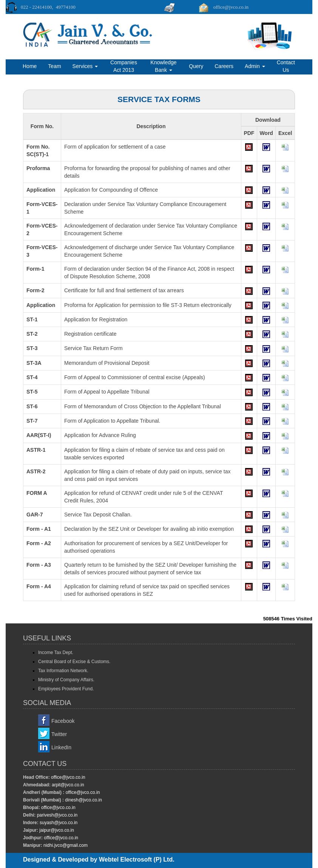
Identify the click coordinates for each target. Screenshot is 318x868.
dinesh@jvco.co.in (83, 800)
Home (30, 66)
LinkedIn (61, 747)
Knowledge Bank (163, 66)
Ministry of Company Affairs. (66, 680)
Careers (224, 66)
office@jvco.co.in (68, 777)
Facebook (63, 721)
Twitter (59, 734)
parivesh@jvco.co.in (57, 815)
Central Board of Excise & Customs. (74, 662)
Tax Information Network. (63, 671)
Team (54, 66)
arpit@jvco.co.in (67, 785)
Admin (255, 66)
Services (85, 66)
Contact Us (286, 66)
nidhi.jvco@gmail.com (65, 845)
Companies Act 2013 (124, 66)
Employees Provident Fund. (66, 689)
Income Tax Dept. (56, 653)
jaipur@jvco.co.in (56, 830)
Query (196, 66)
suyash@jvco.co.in (58, 823)
